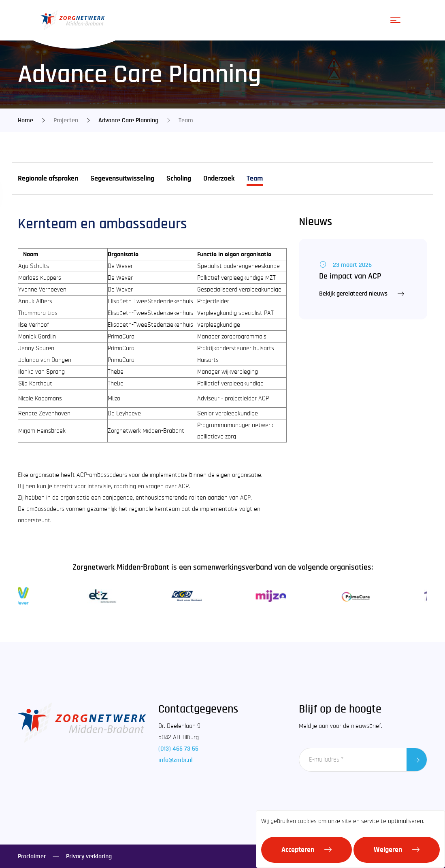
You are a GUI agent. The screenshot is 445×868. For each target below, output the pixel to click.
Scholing (179, 179)
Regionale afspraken (48, 179)
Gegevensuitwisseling (122, 179)
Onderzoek (219, 179)
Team (255, 179)
